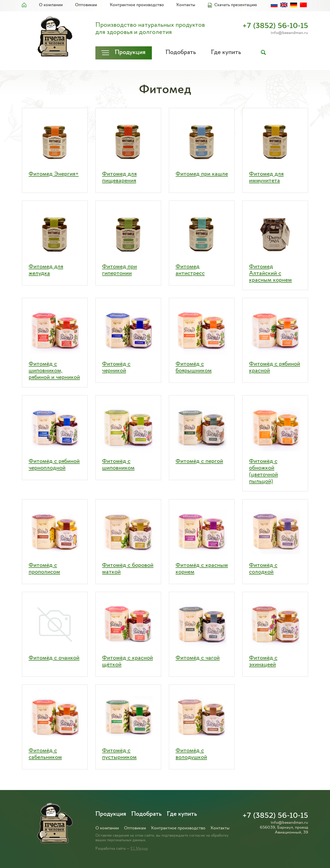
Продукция (130, 53)
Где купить (226, 53)
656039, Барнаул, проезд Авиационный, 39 (284, 830)
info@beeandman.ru (289, 33)
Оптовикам (86, 5)
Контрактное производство (137, 5)
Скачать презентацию (236, 5)
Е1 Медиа (139, 849)
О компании (51, 5)
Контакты (186, 5)
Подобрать (181, 53)
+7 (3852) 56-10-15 (275, 26)
